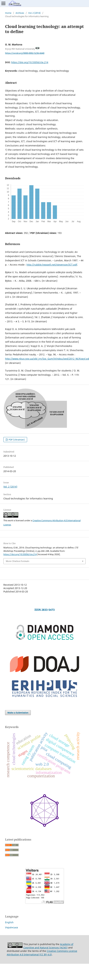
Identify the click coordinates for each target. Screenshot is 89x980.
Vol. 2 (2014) (34, 13)
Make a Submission (18, 713)
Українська (12, 927)
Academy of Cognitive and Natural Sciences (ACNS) (48, 946)
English (9, 922)
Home (8, 13)
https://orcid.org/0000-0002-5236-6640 (25, 53)
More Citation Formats (18, 561)
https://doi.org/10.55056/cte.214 (30, 62)
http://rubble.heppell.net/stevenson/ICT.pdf (52, 265)
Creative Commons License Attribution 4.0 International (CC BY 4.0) (42, 953)
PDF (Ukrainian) (16, 440)
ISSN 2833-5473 (45, 610)
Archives (20, 13)
